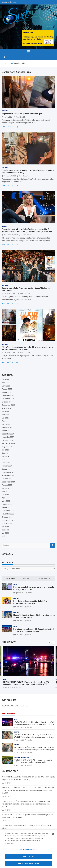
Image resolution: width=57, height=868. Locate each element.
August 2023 (7, 485)
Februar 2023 (7, 504)
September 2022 (8, 520)
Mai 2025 (5, 418)
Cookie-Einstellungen (29, 849)
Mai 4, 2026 (9, 688)
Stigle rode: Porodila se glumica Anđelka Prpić (22, 114)
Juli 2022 (5, 527)
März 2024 (6, 463)
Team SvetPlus (21, 117)
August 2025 (7, 408)
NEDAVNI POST (9, 714)
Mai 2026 (5, 380)
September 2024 (8, 444)
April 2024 (6, 460)
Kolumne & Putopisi (21, 757)
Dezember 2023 (8, 472)
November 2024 (8, 437)
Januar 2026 (7, 392)
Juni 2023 (6, 492)
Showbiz (5, 111)
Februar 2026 (7, 389)
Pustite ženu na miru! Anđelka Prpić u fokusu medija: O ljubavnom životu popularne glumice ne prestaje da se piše (27, 230)
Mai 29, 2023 (8, 117)
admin (30, 593)
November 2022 (8, 514)
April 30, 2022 (20, 593)
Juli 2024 (5, 450)
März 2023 (6, 501)
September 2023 (8, 482)
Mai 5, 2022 (19, 635)
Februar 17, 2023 (10, 176)
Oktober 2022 (7, 517)
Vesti (15, 584)
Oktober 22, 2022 (10, 294)
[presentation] (50, 643)
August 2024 (7, 447)
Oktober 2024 (7, 440)
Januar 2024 (7, 469)
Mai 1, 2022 (19, 607)
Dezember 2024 (8, 434)
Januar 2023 (7, 508)
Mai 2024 (5, 456)
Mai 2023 (5, 495)
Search (53, 545)
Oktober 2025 (7, 402)
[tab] (10, 579)
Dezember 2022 (8, 511)
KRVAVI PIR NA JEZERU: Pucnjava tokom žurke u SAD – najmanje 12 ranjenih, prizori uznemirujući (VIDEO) (27, 683)
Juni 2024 (6, 453)
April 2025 (6, 421)
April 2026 (6, 383)
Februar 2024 (7, 466)
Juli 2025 (5, 412)
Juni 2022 (6, 530)
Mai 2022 (5, 533)
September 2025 (8, 405)
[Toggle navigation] (28, 51)
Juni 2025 (6, 415)
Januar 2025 (7, 431)
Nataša (19, 688)
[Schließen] (53, 834)
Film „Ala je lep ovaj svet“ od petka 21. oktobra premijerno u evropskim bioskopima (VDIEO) (27, 348)
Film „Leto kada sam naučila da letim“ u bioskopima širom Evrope (30, 602)
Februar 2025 (7, 428)
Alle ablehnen (29, 856)
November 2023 (8, 476)
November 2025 (8, 399)
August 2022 (7, 524)
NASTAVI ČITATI (10, 127)
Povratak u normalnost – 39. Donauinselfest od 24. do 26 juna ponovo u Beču (33, 630)
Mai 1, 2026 (20, 765)
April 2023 (6, 498)
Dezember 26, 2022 (11, 235)
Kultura (5, 167)
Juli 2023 (5, 488)
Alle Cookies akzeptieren (28, 863)
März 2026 (6, 386)
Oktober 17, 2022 (10, 353)
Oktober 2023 (7, 479)
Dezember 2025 (8, 396)
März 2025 (6, 424)
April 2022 (6, 536)
